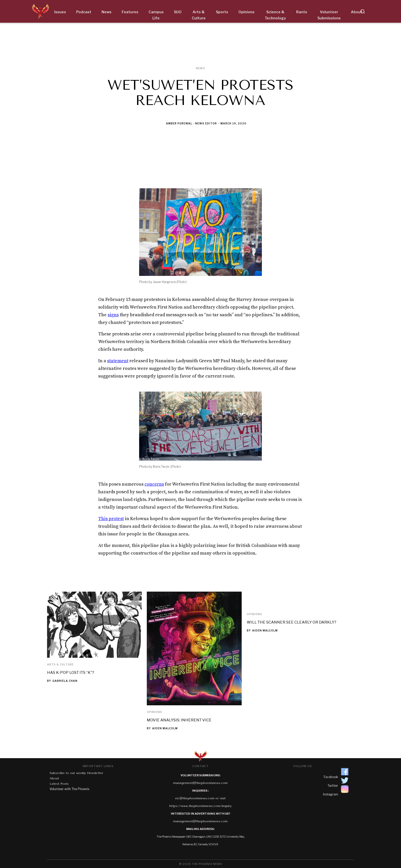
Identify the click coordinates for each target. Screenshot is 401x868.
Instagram (331, 794)
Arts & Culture (60, 664)
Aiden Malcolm (165, 728)
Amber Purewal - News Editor (191, 123)
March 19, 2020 (233, 123)
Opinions (154, 712)
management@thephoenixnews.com (200, 783)
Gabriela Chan (65, 681)
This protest (111, 519)
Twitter (333, 786)
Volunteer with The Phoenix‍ (70, 789)
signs (113, 315)
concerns (154, 484)
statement (118, 361)
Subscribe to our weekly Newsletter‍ (76, 773)
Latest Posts (59, 784)
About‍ (54, 778)
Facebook (331, 777)
